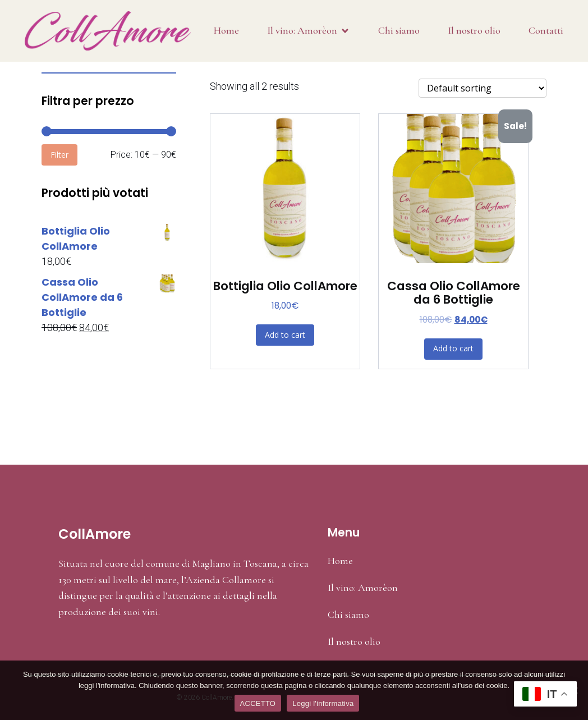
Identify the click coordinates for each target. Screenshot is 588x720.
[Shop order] (483, 88)
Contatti (546, 30)
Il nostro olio (474, 30)
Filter (59, 155)
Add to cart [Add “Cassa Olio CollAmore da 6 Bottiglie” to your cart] (453, 348)
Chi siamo (399, 30)
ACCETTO (258, 703)
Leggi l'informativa (323, 703)
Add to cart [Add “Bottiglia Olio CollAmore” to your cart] (285, 335)
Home (226, 30)
